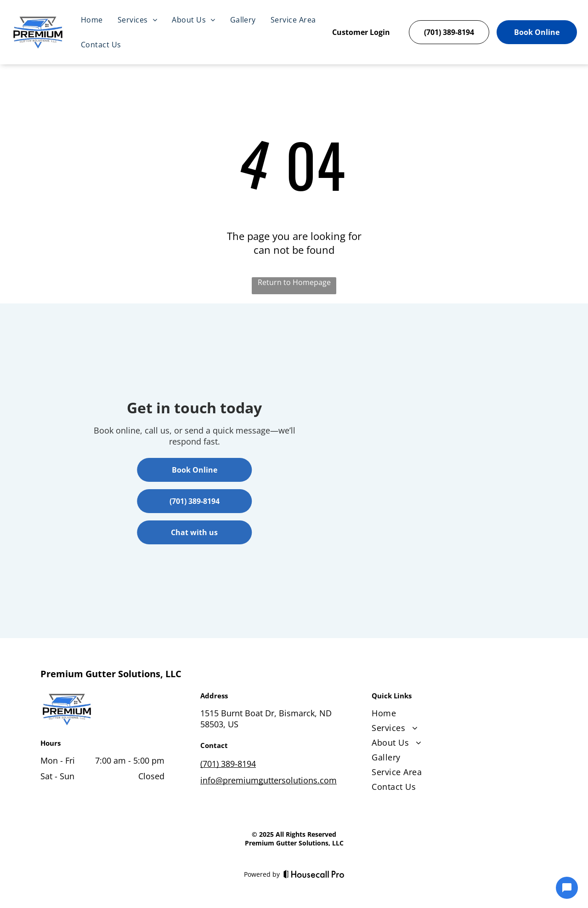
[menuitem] (92, 20)
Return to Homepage (294, 282)
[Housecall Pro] (314, 874)
